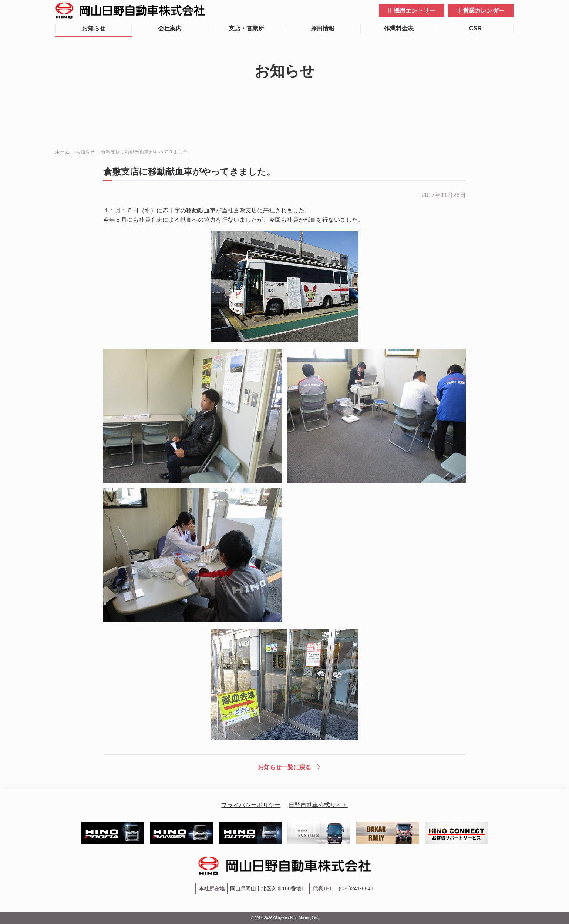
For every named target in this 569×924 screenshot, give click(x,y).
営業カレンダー (484, 11)
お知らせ (94, 28)
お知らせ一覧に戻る (284, 767)
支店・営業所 (246, 28)
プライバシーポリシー (251, 805)
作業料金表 (399, 28)
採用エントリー (414, 11)
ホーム (62, 152)
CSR (475, 28)
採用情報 (323, 28)
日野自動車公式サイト (318, 805)
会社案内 (170, 28)
